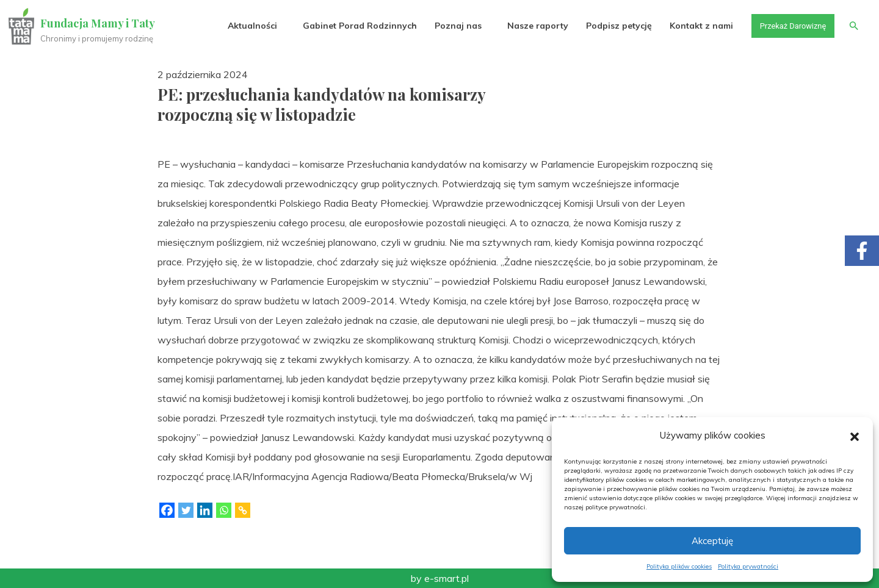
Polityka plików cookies (679, 566)
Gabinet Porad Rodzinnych (352, 26)
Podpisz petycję (611, 26)
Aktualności (244, 26)
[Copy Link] (243, 510)
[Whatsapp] (224, 510)
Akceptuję (712, 541)
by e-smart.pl (440, 578)
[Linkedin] (205, 510)
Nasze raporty (530, 26)
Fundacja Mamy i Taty (99, 23)
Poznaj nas (450, 26)
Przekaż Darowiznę (788, 26)
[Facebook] (167, 510)
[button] (855, 436)
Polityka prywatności (748, 566)
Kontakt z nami (694, 26)
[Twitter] (186, 510)
